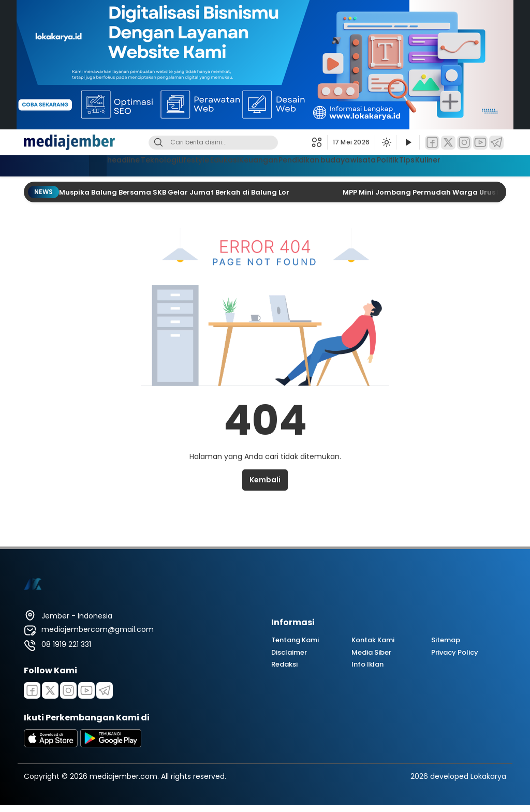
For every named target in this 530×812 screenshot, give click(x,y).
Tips (452, 165)
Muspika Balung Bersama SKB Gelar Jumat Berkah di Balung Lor (175, 192)
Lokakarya (488, 776)
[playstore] (111, 745)
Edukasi (206, 165)
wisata (386, 165)
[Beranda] (41, 166)
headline (74, 165)
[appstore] (51, 745)
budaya (348, 165)
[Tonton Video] (408, 143)
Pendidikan (301, 165)
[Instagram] (464, 143)
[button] (320, 142)
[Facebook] (432, 143)
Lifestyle (165, 165)
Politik (421, 165)
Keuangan (250, 165)
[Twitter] (448, 143)
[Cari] (158, 143)
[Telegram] (496, 143)
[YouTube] (480, 143)
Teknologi (120, 165)
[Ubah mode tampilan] (386, 142)
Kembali (265, 480)
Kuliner (483, 165)
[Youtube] (86, 690)
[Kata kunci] (230, 143)
